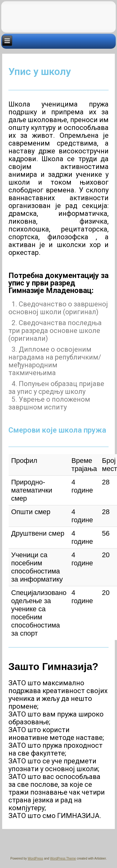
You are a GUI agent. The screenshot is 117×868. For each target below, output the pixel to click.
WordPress (35, 858)
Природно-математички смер (32, 490)
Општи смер (31, 512)
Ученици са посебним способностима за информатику (37, 567)
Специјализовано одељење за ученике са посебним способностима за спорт (39, 613)
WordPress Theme (63, 858)
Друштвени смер (38, 533)
